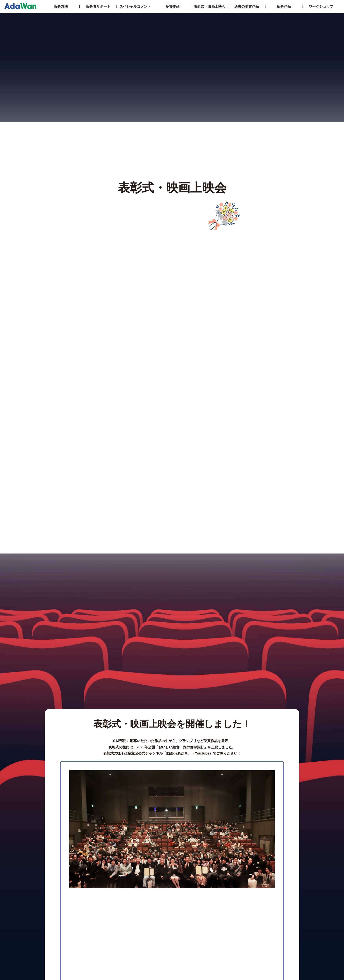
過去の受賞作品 (247, 6)
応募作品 (284, 6)
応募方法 (61, 6)
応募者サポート (98, 6)
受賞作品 (172, 6)
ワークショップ (321, 6)
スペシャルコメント (135, 6)
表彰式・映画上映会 (210, 6)
